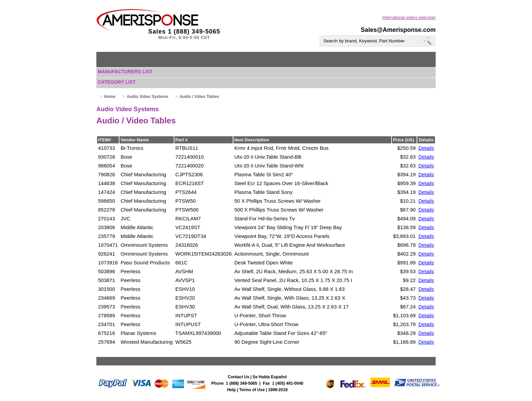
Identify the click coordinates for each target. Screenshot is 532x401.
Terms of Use (252, 390)
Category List (117, 82)
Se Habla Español (270, 377)
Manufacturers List (125, 72)
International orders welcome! (409, 18)
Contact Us (238, 377)
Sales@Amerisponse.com (398, 30)
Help (231, 390)
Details (426, 148)
